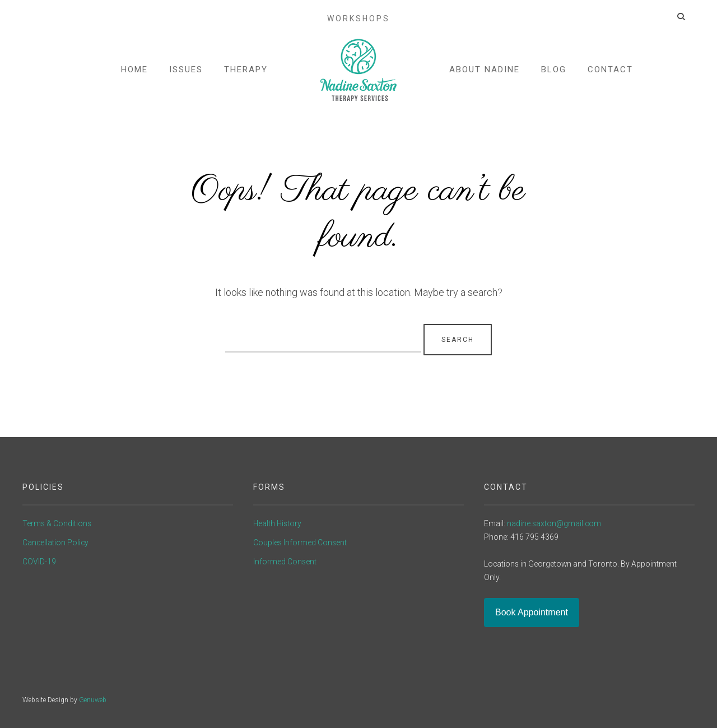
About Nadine (484, 72)
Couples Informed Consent (300, 542)
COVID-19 (39, 562)
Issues (187, 72)
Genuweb (93, 700)
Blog (553, 72)
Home (135, 72)
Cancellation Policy (55, 542)
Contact (610, 72)
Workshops (358, 10)
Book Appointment (532, 612)
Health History (277, 523)
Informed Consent (285, 562)
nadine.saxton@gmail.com (554, 523)
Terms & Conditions (57, 523)
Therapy (246, 72)
